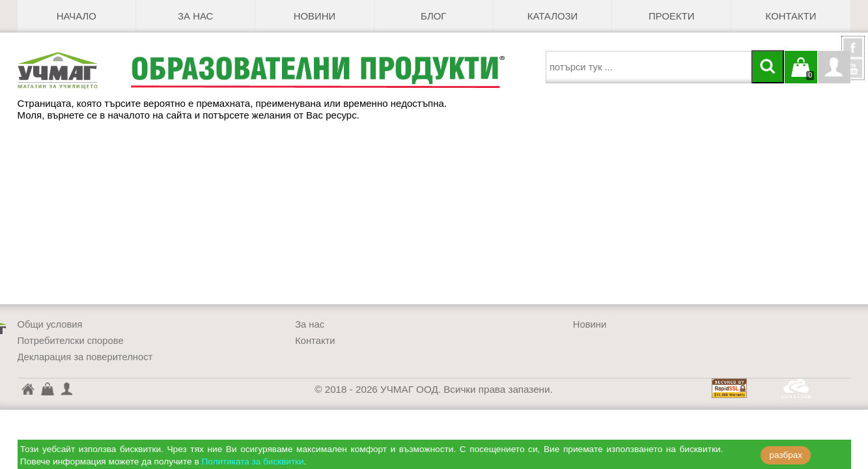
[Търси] (768, 67)
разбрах (786, 455)
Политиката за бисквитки (253, 462)
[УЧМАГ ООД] (74, 70)
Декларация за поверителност (85, 357)
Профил (834, 67)
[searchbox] (649, 67)
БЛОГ (433, 16)
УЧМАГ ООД (27, 391)
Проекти (671, 16)
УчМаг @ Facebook (853, 53)
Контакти (791, 16)
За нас (195, 16)
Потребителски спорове (71, 341)
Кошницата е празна (801, 75)
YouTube (853, 68)
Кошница (47, 388)
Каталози (553, 16)
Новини (315, 16)
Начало (77, 16)
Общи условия (50, 324)
